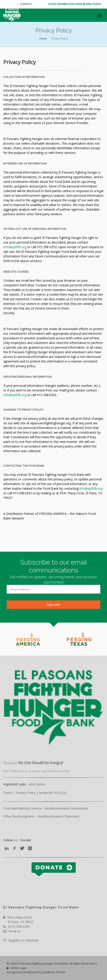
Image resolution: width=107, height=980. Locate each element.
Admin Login (17, 968)
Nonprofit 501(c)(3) (53, 793)
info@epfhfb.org (15, 247)
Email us (12, 931)
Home (43, 39)
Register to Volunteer (21, 940)
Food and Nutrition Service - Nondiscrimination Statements (46, 808)
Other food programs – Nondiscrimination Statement (41, 816)
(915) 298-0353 (16, 926)
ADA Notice (37, 784)
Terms (8, 793)
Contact (25, 4)
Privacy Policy (26, 793)
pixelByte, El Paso (54, 972)
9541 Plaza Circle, (18, 920)
